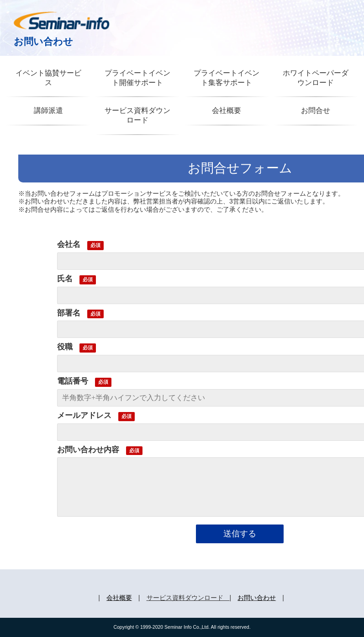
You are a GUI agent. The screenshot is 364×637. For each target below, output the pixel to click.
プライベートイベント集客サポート (227, 78)
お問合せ (316, 110)
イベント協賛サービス (48, 78)
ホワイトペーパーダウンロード (316, 78)
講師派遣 (48, 110)
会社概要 (227, 110)
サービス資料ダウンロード (137, 115)
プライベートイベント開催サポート (137, 78)
